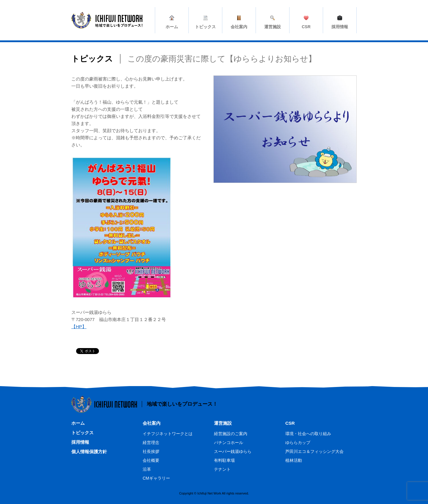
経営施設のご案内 (231, 434)
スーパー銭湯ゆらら (233, 451)
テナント (222, 469)
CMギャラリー (156, 478)
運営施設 (223, 423)
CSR (290, 423)
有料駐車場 (224, 460)
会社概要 (151, 460)
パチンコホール (229, 443)
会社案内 (152, 423)
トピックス (82, 433)
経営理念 (151, 443)
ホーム (78, 423)
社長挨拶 (151, 451)
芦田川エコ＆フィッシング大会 (314, 451)
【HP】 (79, 327)
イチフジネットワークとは (168, 434)
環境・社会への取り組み (308, 434)
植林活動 (294, 460)
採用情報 (80, 442)
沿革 (147, 469)
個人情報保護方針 (89, 452)
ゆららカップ (298, 443)
